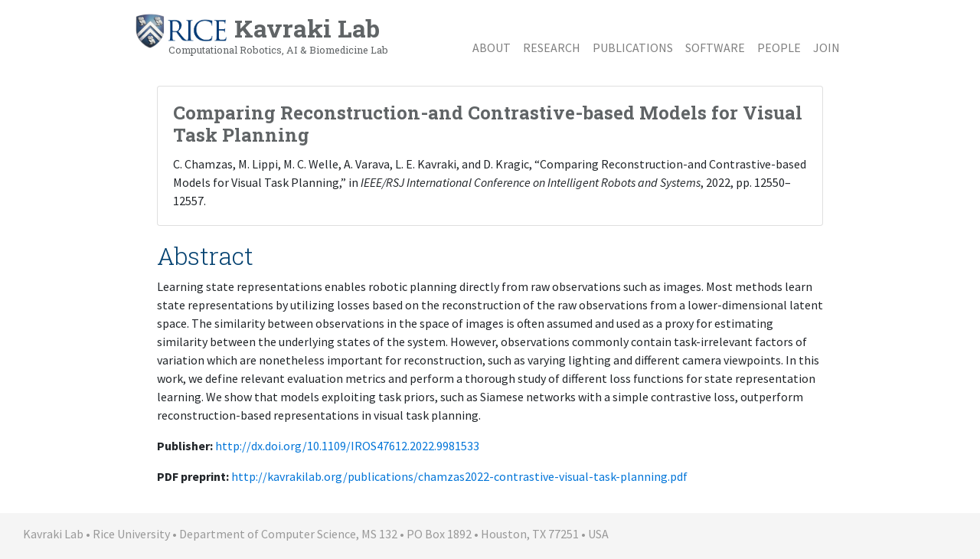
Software (715, 47)
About (492, 47)
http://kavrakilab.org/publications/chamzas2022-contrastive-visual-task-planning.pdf (459, 476)
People (779, 47)
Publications (633, 47)
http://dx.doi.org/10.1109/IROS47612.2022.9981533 (347, 446)
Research (552, 47)
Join (826, 47)
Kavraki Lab (261, 34)
